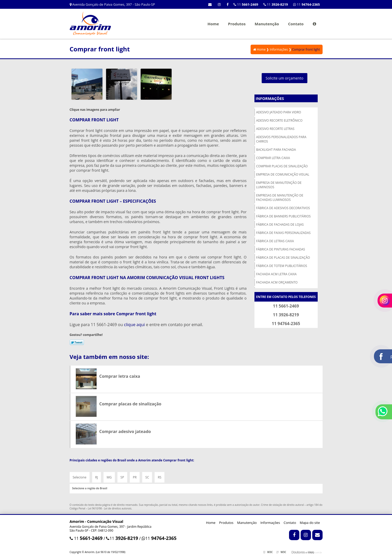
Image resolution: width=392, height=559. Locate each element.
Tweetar (77, 342)
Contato (296, 24)
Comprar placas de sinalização (282, 166)
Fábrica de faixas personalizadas (283, 233)
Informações (270, 98)
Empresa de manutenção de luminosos (279, 185)
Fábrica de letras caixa (275, 241)
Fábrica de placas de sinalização (283, 258)
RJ (97, 477)
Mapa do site (310, 523)
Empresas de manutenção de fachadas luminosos (280, 198)
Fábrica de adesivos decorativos (283, 208)
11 (307, 4)
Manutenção (267, 24)
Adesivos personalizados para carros (281, 139)
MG (109, 477)
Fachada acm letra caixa (277, 274)
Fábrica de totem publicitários (282, 266)
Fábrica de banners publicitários (283, 216)
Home (213, 24)
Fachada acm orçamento (277, 282)
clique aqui (134, 325)
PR (135, 477)
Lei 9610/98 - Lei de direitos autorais (110, 508)
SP (122, 477)
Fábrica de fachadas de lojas (280, 225)
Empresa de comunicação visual (283, 174)
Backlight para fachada (276, 150)
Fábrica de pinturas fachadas (281, 249)
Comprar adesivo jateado (125, 431)
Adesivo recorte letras (275, 129)
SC (147, 477)
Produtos (237, 24)
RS (159, 477)
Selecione (80, 477)
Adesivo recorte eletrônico (279, 120)
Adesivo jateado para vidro (279, 112)
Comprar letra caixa (273, 158)
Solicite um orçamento (285, 78)
